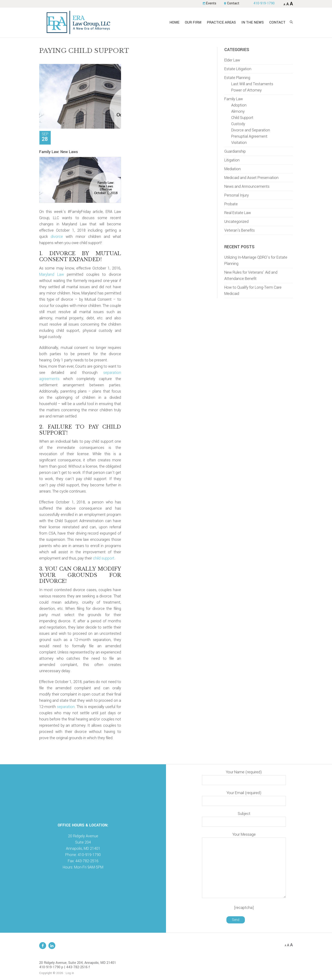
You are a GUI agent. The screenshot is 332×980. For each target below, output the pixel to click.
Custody (238, 124)
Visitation (239, 143)
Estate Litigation (238, 69)
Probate (231, 204)
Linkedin (52, 946)
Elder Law (232, 60)
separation (66, 707)
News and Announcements (247, 187)
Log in (70, 973)
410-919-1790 (264, 4)
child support (104, 558)
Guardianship (235, 152)
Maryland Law (52, 275)
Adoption (239, 105)
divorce (57, 237)
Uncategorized (236, 222)
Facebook (43, 946)
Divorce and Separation (251, 130)
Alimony (238, 112)
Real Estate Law (238, 213)
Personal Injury (237, 195)
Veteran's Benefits (240, 231)
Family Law (234, 99)
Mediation (233, 169)
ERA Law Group (80, 23)
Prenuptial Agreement (249, 137)
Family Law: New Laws (59, 152)
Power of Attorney (246, 90)
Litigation (232, 160)
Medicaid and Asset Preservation (251, 178)
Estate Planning (237, 78)
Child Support (242, 118)
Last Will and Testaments (252, 84)
